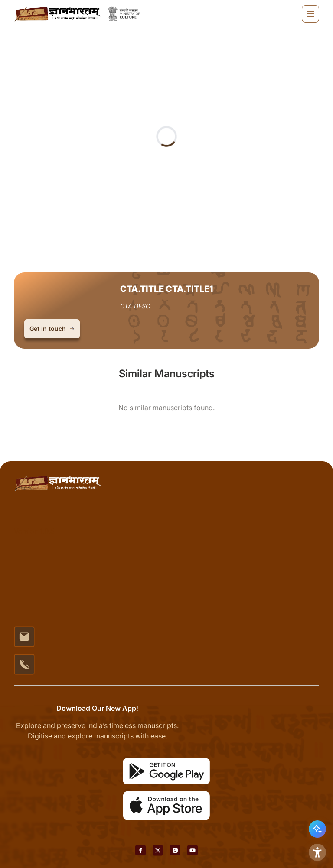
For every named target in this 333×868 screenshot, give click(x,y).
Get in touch (52, 329)
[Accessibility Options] (317, 852)
